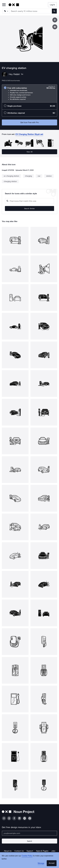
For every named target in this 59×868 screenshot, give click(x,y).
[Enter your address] (29, 833)
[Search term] (31, 11)
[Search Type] (6, 11)
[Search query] (29, 201)
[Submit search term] (54, 11)
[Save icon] (55, 20)
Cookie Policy (27, 856)
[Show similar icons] (55, 27)
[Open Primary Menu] (4, 5)
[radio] (29, 93)
